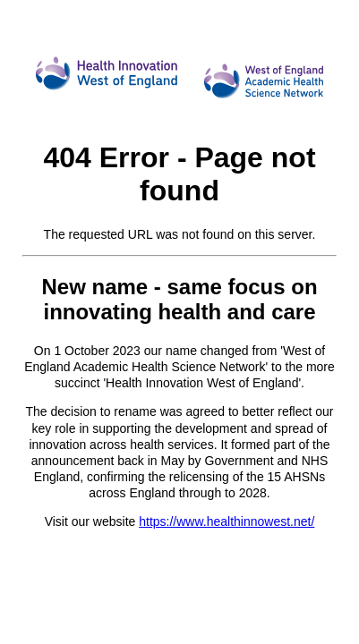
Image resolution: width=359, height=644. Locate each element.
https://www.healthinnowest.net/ (227, 521)
